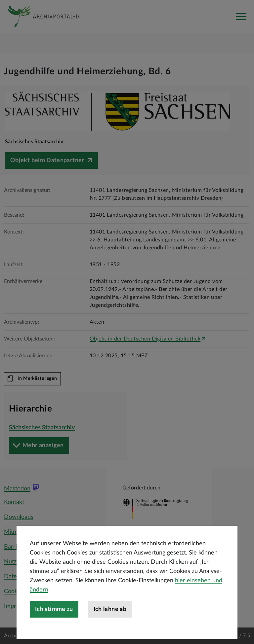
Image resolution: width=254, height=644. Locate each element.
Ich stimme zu (54, 629)
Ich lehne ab (110, 629)
